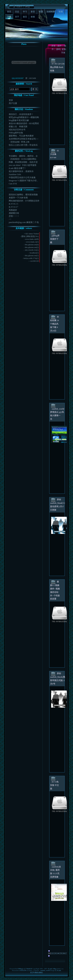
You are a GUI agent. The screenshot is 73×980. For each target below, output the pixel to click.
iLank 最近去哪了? (17, 168)
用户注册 (13, 103)
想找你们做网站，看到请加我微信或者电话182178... (23, 195)
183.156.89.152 (31, 250)
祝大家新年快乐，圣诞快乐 (21, 171)
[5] (61, 953)
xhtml (59, 969)
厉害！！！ (14, 216)
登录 (11, 100)
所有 (54, 46)
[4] (58, 953)
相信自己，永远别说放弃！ (21, 114)
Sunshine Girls (15, 174)
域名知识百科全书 (17, 130)
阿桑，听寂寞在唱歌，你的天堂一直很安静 (23, 162)
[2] (52, 953)
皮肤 (64, 49)
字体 (64, 53)
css (62, 969)
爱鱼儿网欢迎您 (28, 236)
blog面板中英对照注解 (19, 120)
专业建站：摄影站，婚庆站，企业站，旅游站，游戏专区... (23, 156)
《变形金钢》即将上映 (19, 142)
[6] (64, 953)
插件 (60, 46)
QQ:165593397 (18, 78)
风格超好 (13, 210)
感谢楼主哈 (14, 213)
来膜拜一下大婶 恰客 (18, 198)
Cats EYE (13, 184)
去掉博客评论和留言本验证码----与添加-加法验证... (24, 139)
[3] (55, 953)
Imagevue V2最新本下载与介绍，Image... (24, 181)
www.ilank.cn (30, 239)
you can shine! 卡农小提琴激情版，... (23, 165)
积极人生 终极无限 (18, 127)
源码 (58, 49)
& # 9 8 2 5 (13, 204)
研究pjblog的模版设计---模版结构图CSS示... (24, 117)
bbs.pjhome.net (31, 245)
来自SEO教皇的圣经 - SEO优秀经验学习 (24, 124)
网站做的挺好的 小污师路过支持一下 (24, 201)
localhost (33, 253)
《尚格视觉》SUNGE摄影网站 (23, 159)
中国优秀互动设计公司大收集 (22, 177)
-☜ (10, 219)
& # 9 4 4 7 (13, 207)
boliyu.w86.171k (30, 258)
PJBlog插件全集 (16, 133)
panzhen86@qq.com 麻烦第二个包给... (24, 222)
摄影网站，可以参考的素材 (21, 136)
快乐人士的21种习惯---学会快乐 (23, 145)
